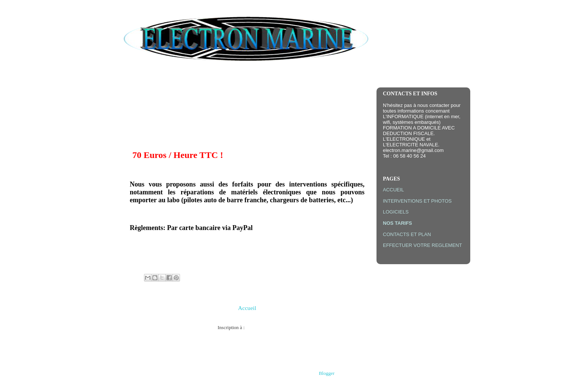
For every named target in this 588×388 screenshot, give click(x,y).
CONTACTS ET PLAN (407, 234)
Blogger (326, 373)
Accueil (247, 308)
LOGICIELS (396, 212)
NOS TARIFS (397, 223)
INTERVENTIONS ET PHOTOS (417, 201)
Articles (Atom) (261, 327)
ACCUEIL (393, 190)
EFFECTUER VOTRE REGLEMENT (422, 245)
